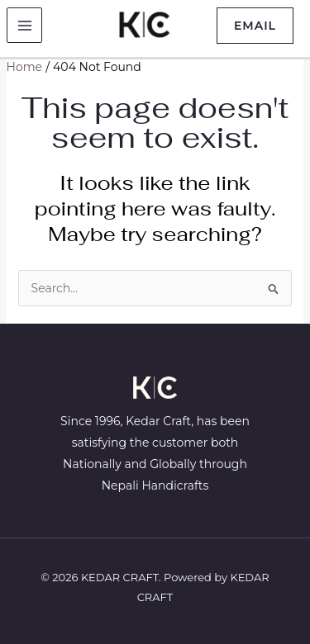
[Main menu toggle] (24, 25)
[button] (255, 26)
